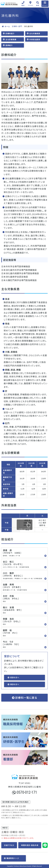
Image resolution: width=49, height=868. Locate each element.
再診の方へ (15, 684)
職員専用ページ (13, 858)
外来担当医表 (35, 39)
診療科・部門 (17, 26)
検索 (38, 5)
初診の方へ (15, 677)
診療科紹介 (10, 33)
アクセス (31, 5)
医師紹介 (9, 45)
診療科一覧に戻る (26, 698)
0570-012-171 (25, 792)
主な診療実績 (11, 39)
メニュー (45, 5)
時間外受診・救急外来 (30, 845)
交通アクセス (9, 845)
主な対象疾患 (35, 33)
